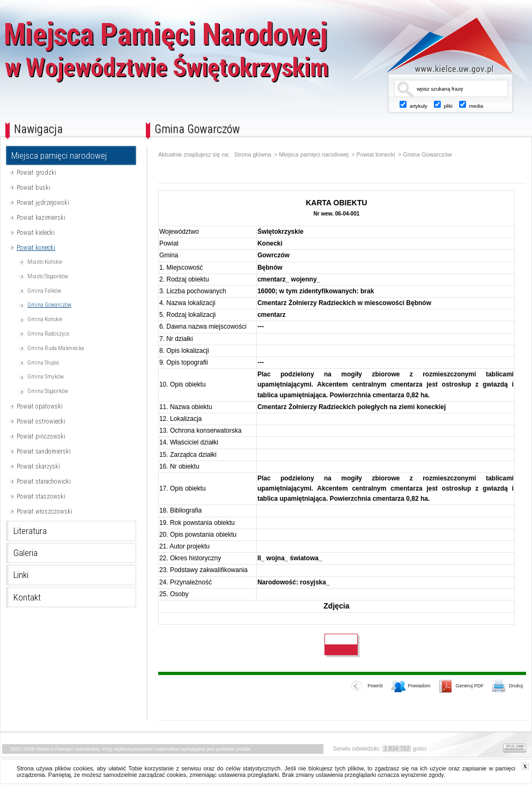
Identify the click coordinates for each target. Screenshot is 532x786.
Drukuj (508, 687)
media (476, 106)
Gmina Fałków (44, 291)
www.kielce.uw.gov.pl (442, 46)
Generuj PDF (461, 687)
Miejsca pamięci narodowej (59, 155)
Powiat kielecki (36, 233)
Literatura (30, 531)
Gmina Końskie (45, 319)
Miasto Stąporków (48, 276)
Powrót (367, 687)
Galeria (25, 553)
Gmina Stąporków (48, 391)
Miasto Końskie (45, 262)
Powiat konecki (36, 248)
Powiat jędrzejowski (43, 203)
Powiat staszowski (41, 496)
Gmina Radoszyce (48, 334)
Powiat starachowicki (44, 481)
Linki (21, 575)
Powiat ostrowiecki (41, 421)
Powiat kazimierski (41, 218)
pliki (448, 106)
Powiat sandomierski (44, 451)
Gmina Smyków (46, 377)
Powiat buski (34, 188)
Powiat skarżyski (38, 466)
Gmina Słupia (43, 363)
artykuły (419, 106)
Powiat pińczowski (41, 436)
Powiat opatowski (40, 406)
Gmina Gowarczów (49, 305)
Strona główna (253, 155)
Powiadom (411, 687)
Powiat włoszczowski (45, 511)
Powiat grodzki (36, 173)
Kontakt (27, 597)
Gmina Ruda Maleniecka (56, 348)
